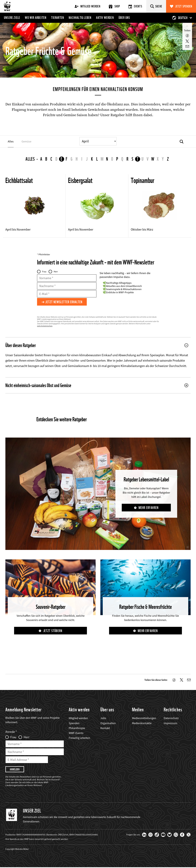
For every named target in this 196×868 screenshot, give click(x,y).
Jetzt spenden (184, 6)
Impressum (171, 723)
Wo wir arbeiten (36, 18)
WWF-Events (76, 733)
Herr (56, 272)
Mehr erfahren (149, 508)
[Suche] (156, 6)
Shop (114, 6)
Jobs (103, 719)
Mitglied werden (87, 6)
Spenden (74, 723)
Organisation (108, 723)
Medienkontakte (142, 723)
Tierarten (58, 18)
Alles (30, 159)
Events (135, 6)
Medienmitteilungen (144, 719)
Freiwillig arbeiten (79, 738)
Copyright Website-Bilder (17, 850)
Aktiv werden (105, 18)
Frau (44, 272)
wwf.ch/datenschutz (45, 326)
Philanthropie (77, 728)
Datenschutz (171, 719)
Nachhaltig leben (80, 18)
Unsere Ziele (12, 18)
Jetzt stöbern (53, 631)
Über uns (124, 18)
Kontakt (105, 728)
